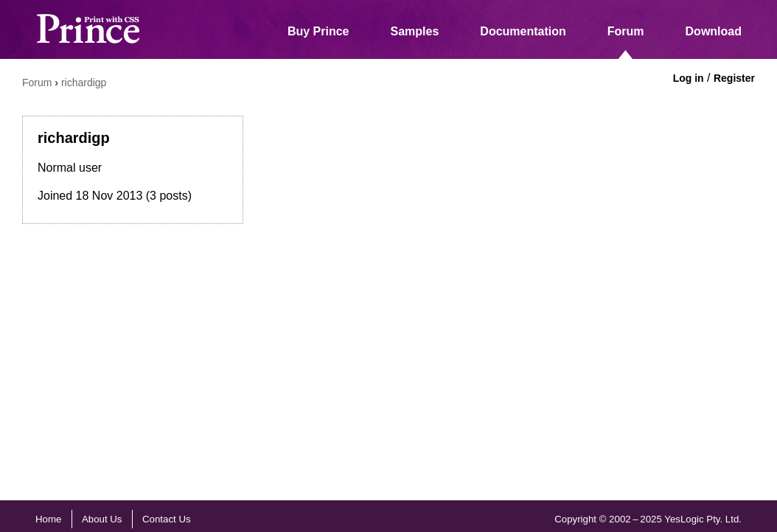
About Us (102, 519)
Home (48, 519)
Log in (689, 78)
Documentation (523, 31)
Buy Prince (318, 31)
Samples (415, 31)
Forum (626, 31)
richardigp (84, 83)
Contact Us (167, 519)
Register (734, 78)
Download (714, 31)
